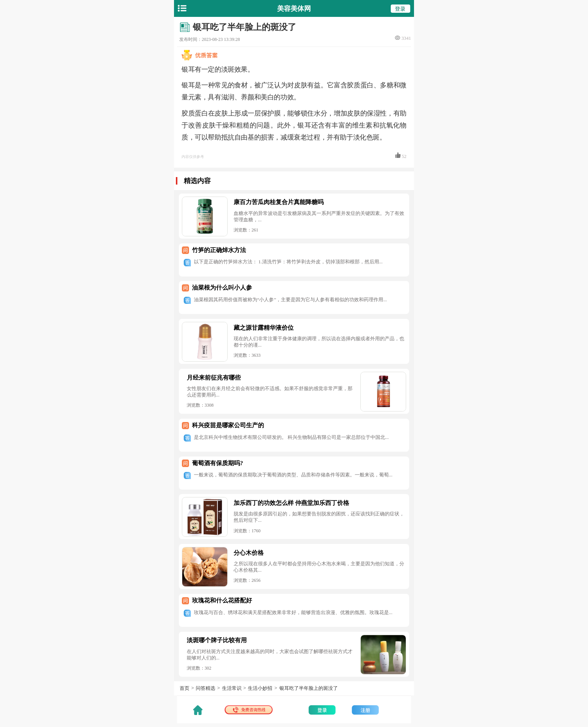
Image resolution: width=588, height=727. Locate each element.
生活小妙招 (260, 688)
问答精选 (205, 688)
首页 (184, 688)
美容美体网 (294, 9)
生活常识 (232, 688)
